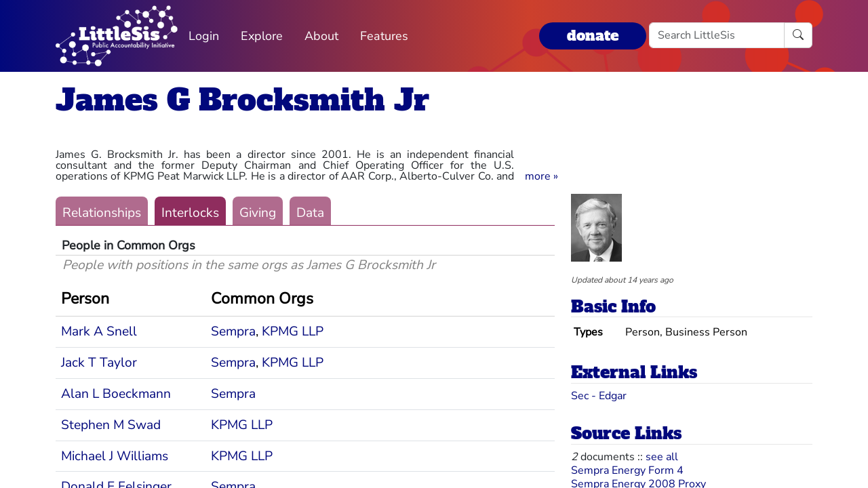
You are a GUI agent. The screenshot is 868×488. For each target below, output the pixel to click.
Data (310, 213)
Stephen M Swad (111, 425)
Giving (258, 213)
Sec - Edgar (599, 396)
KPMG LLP (293, 331)
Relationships (102, 213)
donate (593, 36)
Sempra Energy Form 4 (627, 470)
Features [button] (384, 36)
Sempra (233, 331)
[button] (541, 176)
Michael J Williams (115, 456)
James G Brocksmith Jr (242, 100)
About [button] (321, 36)
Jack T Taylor (99, 363)
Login (204, 36)
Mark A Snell (99, 331)
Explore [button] (262, 36)
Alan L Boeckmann (116, 394)
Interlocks (190, 213)
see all (662, 457)
